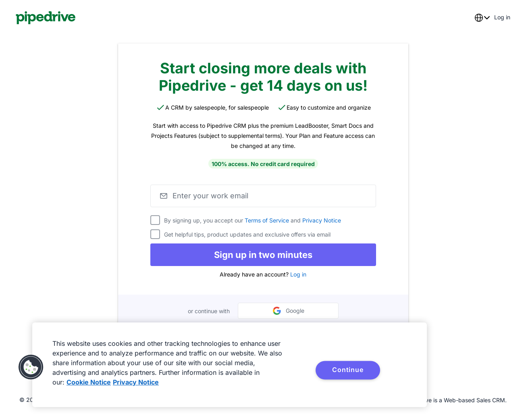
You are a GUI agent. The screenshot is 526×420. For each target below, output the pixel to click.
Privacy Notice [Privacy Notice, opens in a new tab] (136, 382)
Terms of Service (267, 220)
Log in (298, 274)
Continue (348, 370)
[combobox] (482, 18)
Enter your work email (210, 196)
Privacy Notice (322, 220)
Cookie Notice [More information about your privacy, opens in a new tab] (89, 382)
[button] (31, 367)
